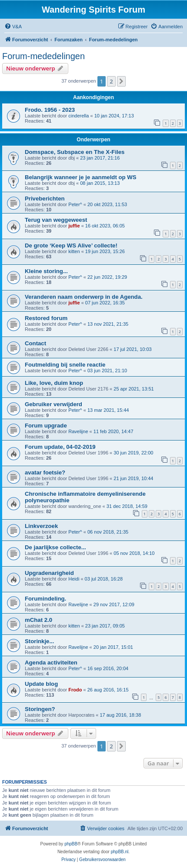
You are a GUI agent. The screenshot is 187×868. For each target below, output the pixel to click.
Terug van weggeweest (56, 220)
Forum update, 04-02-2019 (60, 447)
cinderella (78, 116)
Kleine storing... (46, 271)
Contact (35, 343)
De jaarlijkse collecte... (55, 547)
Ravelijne (78, 431)
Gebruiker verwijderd (53, 404)
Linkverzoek (41, 526)
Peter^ (75, 204)
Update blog (41, 684)
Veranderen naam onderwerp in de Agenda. (84, 297)
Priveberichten (45, 199)
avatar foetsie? (45, 472)
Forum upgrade (46, 426)
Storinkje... (39, 641)
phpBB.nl (120, 852)
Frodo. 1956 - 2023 (50, 110)
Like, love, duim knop (54, 383)
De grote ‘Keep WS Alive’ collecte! (71, 245)
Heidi (74, 579)
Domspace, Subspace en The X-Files (75, 152)
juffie (74, 226)
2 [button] (111, 81)
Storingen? (40, 709)
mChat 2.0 (38, 620)
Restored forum (46, 318)
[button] (121, 81)
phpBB (71, 844)
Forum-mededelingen (43, 56)
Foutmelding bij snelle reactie (65, 365)
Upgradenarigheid (49, 573)
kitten (74, 251)
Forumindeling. (45, 599)
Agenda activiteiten (51, 663)
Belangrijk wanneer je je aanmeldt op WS (81, 177)
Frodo (75, 690)
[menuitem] (13, 27)
